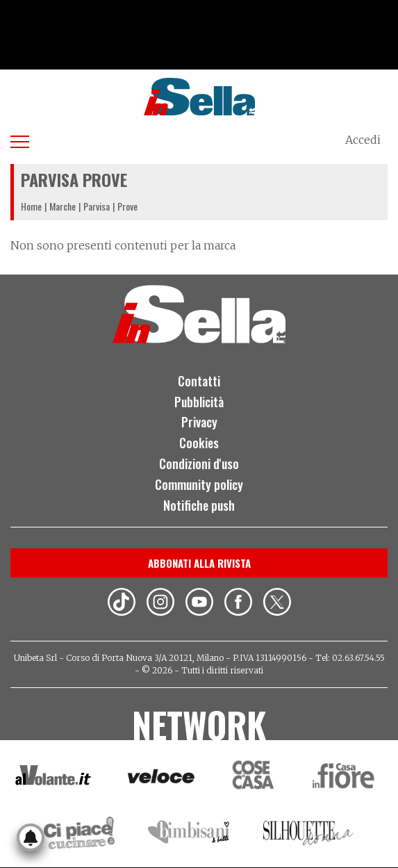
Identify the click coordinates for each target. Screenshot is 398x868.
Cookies (199, 443)
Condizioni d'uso (199, 464)
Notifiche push (199, 505)
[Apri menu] (20, 139)
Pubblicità (199, 402)
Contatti (199, 381)
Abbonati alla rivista (199, 563)
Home (31, 206)
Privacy (199, 422)
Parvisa (97, 206)
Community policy (199, 484)
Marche (63, 206)
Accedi (363, 140)
